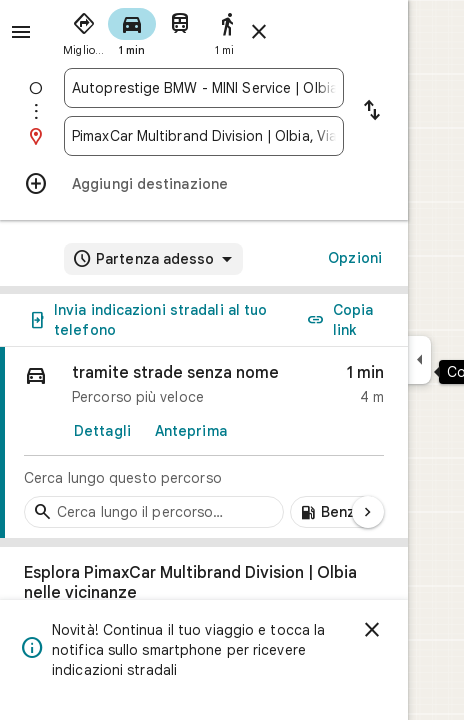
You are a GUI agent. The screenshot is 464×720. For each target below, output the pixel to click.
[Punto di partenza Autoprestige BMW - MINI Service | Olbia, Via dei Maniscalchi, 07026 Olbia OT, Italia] (204, 88)
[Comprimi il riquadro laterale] (419, 360)
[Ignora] (372, 630)
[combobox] (204, 88)
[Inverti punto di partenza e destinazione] (372, 112)
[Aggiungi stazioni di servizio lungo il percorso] (341, 512)
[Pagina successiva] (368, 512)
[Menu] (21, 32)
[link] (204, 443)
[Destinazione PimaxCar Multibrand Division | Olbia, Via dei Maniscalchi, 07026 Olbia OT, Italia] (204, 136)
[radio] (84, 30)
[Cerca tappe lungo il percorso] (154, 512)
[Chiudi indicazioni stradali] (259, 32)
